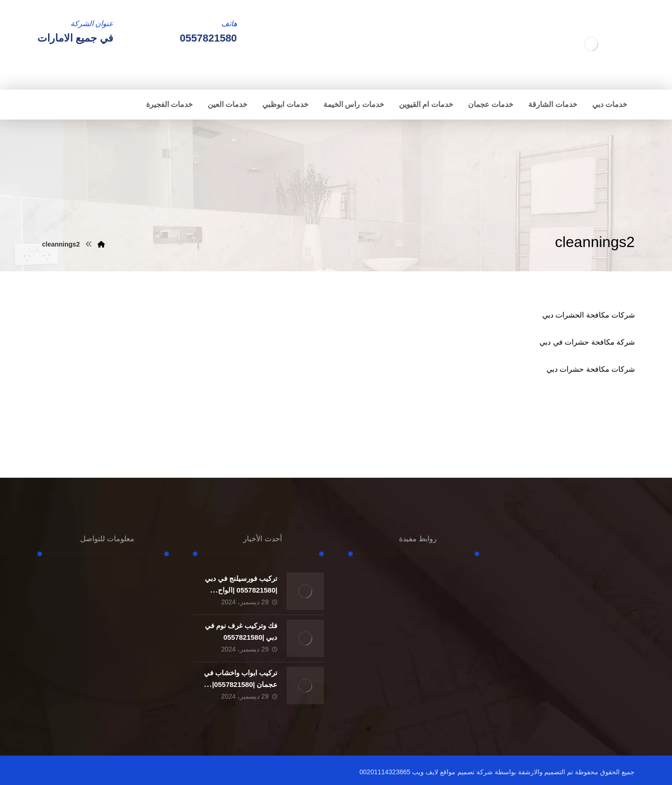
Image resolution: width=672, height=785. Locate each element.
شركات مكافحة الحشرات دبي (588, 315)
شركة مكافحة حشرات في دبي (587, 342)
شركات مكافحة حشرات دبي (591, 369)
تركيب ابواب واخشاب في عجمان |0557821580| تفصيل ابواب (241, 684)
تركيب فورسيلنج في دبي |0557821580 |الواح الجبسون (241, 590)
